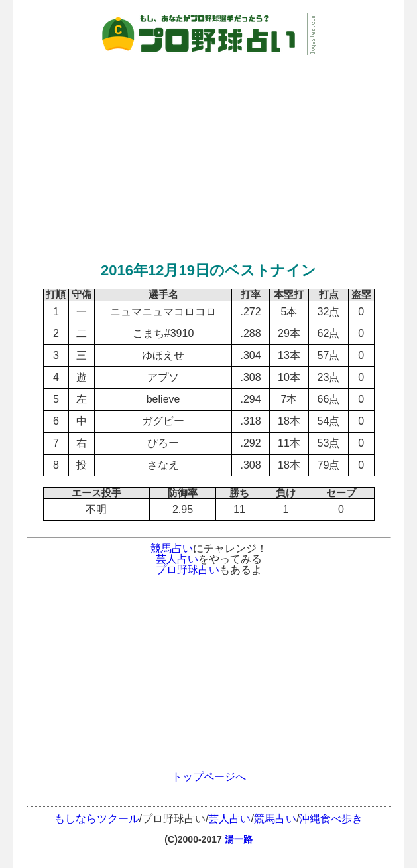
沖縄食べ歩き (331, 819)
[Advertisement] (209, 151)
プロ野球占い (188, 570)
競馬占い (172, 548)
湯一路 (239, 839)
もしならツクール (97, 819)
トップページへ (209, 777)
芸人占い (177, 559)
